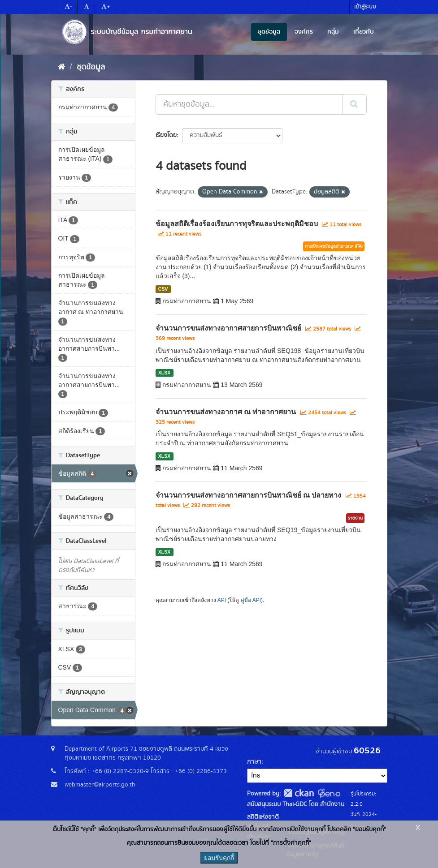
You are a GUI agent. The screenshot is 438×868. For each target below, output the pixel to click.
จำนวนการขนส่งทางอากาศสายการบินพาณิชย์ (228, 328)
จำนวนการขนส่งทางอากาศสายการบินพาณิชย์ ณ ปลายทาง (249, 495)
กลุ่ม (333, 32)
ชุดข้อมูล (269, 32)
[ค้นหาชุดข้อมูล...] (249, 104)
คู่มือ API (251, 600)
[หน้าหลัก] (62, 67)
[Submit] (355, 104)
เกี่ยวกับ (364, 32)
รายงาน (355, 518)
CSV (163, 289)
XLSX (164, 373)
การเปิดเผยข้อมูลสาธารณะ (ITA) (334, 246)
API (222, 600)
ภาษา (254, 762)
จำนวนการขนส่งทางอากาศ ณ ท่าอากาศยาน (226, 412)
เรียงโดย (166, 135)
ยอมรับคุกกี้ (219, 858)
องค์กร (304, 32)
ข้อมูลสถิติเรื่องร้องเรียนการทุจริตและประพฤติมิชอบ (237, 224)
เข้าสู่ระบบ (365, 7)
